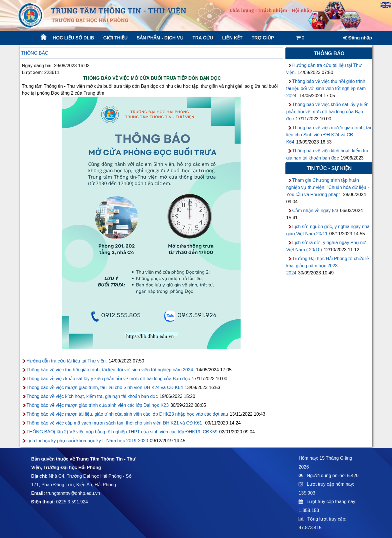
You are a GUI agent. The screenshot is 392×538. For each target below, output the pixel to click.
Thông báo (35, 53)
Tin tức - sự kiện (329, 168)
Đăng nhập (358, 38)
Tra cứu (203, 38)
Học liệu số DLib (73, 38)
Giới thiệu (115, 38)
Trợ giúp (263, 38)
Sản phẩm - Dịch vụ (160, 38)
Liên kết (232, 38)
